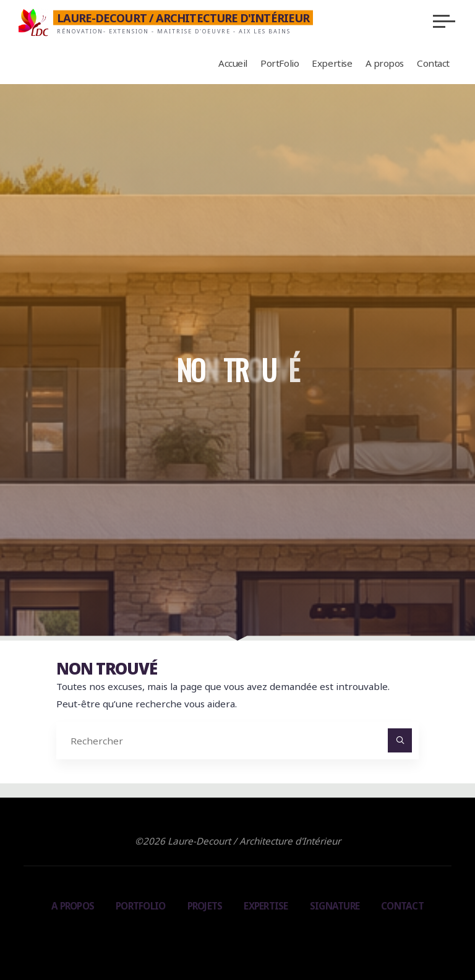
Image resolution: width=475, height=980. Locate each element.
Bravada (236, 936)
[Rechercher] (400, 741)
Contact (402, 906)
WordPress (291, 936)
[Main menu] (444, 21)
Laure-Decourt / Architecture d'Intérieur (183, 18)
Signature (335, 906)
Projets (205, 906)
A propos (73, 906)
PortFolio (140, 906)
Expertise (266, 906)
